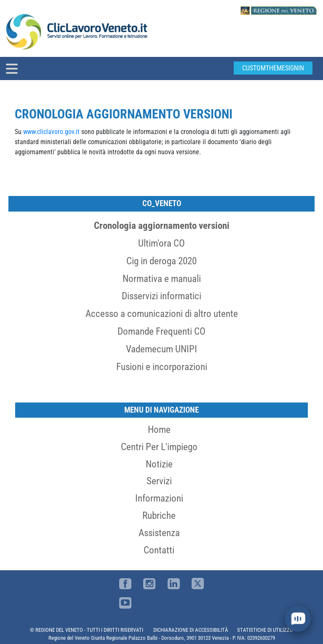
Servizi (159, 481)
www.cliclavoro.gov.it (52, 132)
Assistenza (159, 533)
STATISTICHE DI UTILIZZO (265, 630)
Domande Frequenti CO (161, 331)
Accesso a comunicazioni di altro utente (162, 314)
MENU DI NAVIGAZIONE (161, 410)
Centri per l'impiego (159, 447)
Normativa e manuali (162, 279)
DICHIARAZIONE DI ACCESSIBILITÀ (191, 630)
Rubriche (159, 515)
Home (159, 429)
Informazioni (159, 498)
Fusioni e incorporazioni (162, 367)
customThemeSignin (273, 68)
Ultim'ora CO (161, 243)
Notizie (159, 464)
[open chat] (298, 619)
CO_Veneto (162, 203)
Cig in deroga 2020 (161, 261)
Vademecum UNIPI (161, 349)
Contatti (159, 550)
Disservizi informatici (161, 296)
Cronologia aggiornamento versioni (162, 225)
